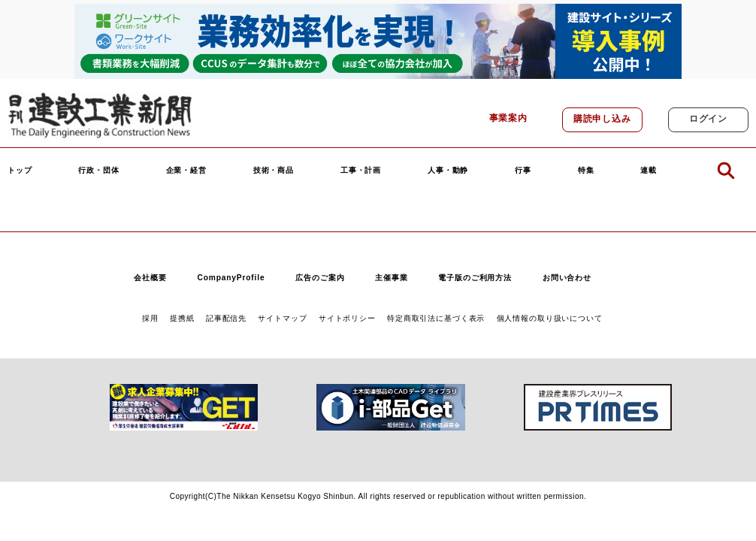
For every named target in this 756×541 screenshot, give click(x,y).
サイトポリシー (347, 318)
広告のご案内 (320, 278)
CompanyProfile (231, 278)
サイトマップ (282, 318)
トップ (20, 171)
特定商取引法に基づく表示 (436, 318)
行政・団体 (98, 171)
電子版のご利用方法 (475, 278)
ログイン (708, 119)
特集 (586, 171)
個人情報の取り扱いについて (550, 318)
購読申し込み (602, 119)
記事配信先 (226, 318)
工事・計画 (361, 171)
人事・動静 (448, 171)
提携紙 (182, 318)
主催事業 (391, 278)
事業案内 (508, 118)
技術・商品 (274, 171)
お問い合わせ (567, 278)
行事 (523, 171)
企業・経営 (186, 171)
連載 (649, 171)
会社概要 (150, 278)
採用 (150, 318)
